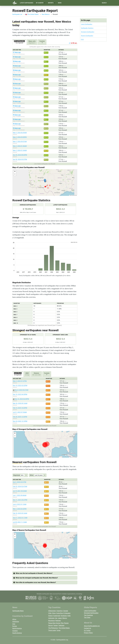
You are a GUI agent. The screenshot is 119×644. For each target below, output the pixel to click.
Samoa (50, 625)
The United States (32, 14)
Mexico (65, 618)
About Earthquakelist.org (92, 626)
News (60, 3)
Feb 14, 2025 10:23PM (20, 408)
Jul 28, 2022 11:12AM (20, 522)
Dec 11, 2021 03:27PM (20, 500)
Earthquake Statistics (87, 28)
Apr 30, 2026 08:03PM (20, 155)
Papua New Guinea (54, 623)
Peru (62, 623)
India (69, 616)
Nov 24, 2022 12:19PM (20, 421)
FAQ (82, 39)
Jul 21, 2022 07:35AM (20, 412)
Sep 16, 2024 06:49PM (22, 399)
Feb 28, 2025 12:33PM (20, 417)
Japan (60, 618)
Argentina (59, 611)
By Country (41, 3)
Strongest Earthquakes (88, 32)
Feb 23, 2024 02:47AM (20, 487)
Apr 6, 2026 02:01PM (20, 482)
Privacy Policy (88, 633)
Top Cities (87, 617)
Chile (50, 613)
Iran (56, 618)
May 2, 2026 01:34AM (20, 150)
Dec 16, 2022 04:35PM (20, 394)
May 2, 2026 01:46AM (20, 146)
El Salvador (67, 613)
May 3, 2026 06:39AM (20, 133)
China (54, 613)
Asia (14, 624)
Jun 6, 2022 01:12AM (20, 504)
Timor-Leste (52, 630)
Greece (50, 616)
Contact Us (87, 628)
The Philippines (53, 628)
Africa (14, 619)
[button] (45, 181)
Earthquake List (17, 14)
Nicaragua (52, 621)
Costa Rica (59, 613)
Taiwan (56, 625)
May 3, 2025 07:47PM (20, 381)
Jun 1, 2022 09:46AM (20, 495)
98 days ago (17, 61)
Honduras (64, 616)
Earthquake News (18, 611)
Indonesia (51, 618)
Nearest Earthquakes (87, 36)
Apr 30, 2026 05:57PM (20, 159)
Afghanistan (52, 611)
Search (104, 3)
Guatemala (57, 616)
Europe (15, 626)
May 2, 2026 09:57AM (20, 142)
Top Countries (88, 615)
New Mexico (46, 14)
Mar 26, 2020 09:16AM (20, 403)
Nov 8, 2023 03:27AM (22, 390)
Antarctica (16, 622)
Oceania (15, 631)
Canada (65, 611)
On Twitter (87, 631)
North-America (17, 628)
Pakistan (58, 621)
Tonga (58, 630)
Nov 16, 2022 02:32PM (20, 386)
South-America (17, 633)
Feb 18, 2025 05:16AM (20, 513)
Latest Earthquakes (27, 3)
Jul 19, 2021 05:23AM (20, 491)
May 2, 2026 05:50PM (20, 137)
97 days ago (17, 52)
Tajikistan (61, 625)
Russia (66, 623)
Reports (52, 3)
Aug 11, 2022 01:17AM (20, 518)
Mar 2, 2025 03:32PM (20, 509)
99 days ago (17, 88)
